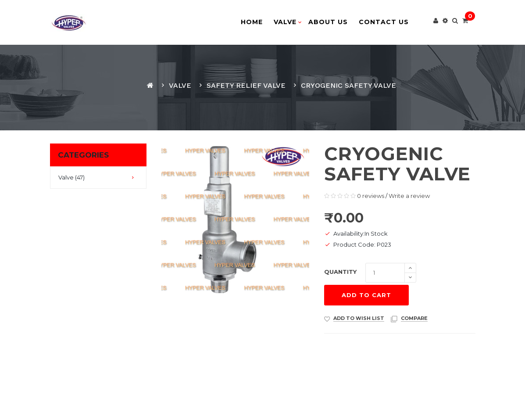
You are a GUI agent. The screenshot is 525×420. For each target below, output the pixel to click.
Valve (180, 85)
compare (414, 318)
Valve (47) (71, 177)
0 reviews (371, 196)
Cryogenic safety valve (348, 85)
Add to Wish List (359, 318)
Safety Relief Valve (246, 85)
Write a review (409, 196)
